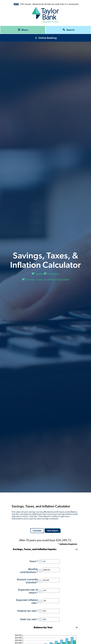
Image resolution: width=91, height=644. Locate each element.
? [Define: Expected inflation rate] (40, 602)
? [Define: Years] (40, 561)
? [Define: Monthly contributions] (40, 571)
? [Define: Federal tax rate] (40, 611)
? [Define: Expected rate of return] (40, 591)
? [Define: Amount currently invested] (40, 581)
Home (39, 274)
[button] (45, 550)
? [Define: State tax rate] (40, 619)
